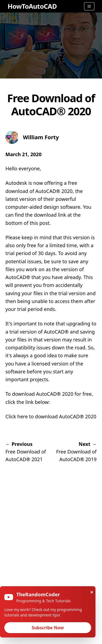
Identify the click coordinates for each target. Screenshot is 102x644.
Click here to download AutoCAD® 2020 (51, 416)
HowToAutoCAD (32, 6)
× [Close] (92, 592)
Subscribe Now (48, 628)
